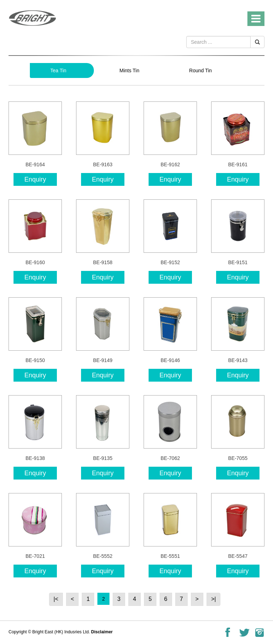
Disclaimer (102, 632)
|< (56, 599)
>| (214, 599)
